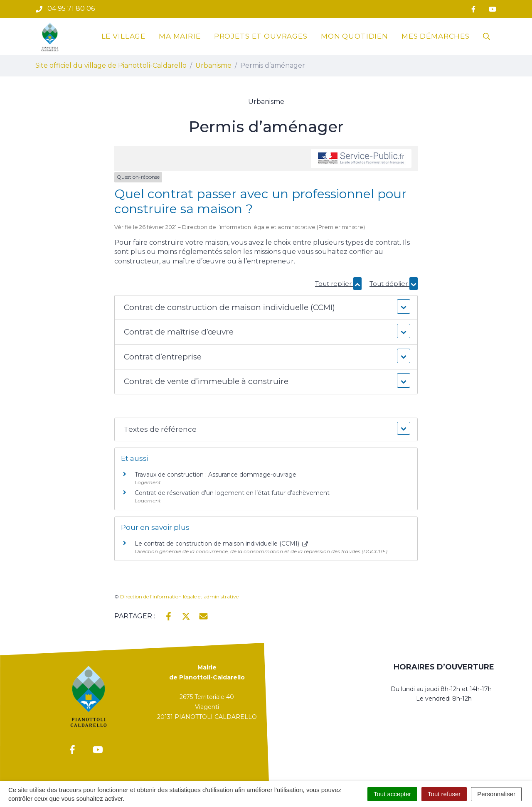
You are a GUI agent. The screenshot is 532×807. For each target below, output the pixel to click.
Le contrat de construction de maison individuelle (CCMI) (221, 544)
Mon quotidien (355, 36)
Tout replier (338, 284)
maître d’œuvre (199, 261)
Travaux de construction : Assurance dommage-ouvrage (216, 475)
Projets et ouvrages (261, 36)
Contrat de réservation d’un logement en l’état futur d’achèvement (232, 493)
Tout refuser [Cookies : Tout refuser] (444, 794)
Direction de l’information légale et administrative (179, 597)
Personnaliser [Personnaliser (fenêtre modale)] (496, 794)
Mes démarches (436, 36)
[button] (266, 308)
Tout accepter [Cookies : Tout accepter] (392, 794)
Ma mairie (180, 36)
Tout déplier (394, 284)
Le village (124, 36)
